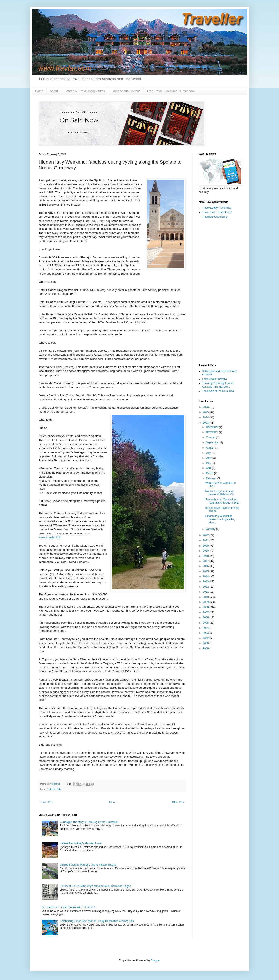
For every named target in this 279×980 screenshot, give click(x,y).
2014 (206, 576)
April (209, 468)
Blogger (155, 960)
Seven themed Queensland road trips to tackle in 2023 (222, 501)
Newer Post (47, 802)
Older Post (178, 802)
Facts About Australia (126, 91)
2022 (206, 535)
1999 (206, 649)
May (209, 463)
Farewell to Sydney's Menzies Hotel (81, 843)
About (54, 91)
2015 (206, 571)
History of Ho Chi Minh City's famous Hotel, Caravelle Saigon (95, 886)
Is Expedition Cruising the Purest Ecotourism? (69, 907)
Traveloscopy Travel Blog (217, 208)
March (210, 473)
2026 (206, 407)
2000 (206, 643)
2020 (206, 546)
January (211, 529)
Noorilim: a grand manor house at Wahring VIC (220, 493)
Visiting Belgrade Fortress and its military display (88, 865)
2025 (206, 412)
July (209, 453)
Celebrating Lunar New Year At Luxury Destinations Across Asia (97, 921)
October (211, 437)
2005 (206, 623)
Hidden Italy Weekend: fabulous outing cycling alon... (220, 519)
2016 (206, 566)
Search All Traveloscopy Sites (85, 91)
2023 (206, 423)
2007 (206, 612)
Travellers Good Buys (215, 217)
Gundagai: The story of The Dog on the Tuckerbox (89, 822)
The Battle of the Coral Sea (218, 391)
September (213, 442)
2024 (206, 417)
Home (39, 91)
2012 (206, 587)
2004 (206, 628)
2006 (206, 618)
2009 (206, 602)
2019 (206, 551)
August (210, 448)
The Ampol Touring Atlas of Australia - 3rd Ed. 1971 (218, 385)
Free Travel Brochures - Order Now (171, 91)
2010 (206, 597)
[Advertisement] (220, 292)
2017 (206, 561)
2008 (206, 607)
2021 (206, 540)
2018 (206, 556)
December (212, 427)
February (211, 478)
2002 (206, 638)
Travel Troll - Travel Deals (217, 212)
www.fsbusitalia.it (50, 537)
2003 (206, 633)
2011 (206, 592)
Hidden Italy (55, 789)
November (212, 432)
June (209, 458)
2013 (206, 581)
